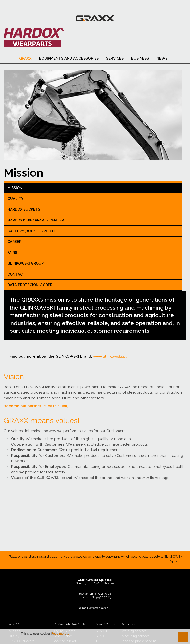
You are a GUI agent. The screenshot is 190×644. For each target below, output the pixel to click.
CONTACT (16, 275)
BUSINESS (140, 59)
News (162, 59)
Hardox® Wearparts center (36, 221)
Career (14, 243)
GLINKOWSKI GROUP (25, 264)
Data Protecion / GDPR (30, 286)
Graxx (25, 59)
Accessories (106, 625)
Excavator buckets (69, 625)
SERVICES (115, 59)
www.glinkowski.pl (112, 357)
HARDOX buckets (24, 210)
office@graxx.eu (100, 609)
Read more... (60, 634)
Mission (15, 189)
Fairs (12, 254)
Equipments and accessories (69, 59)
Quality (15, 200)
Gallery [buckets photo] (33, 232)
